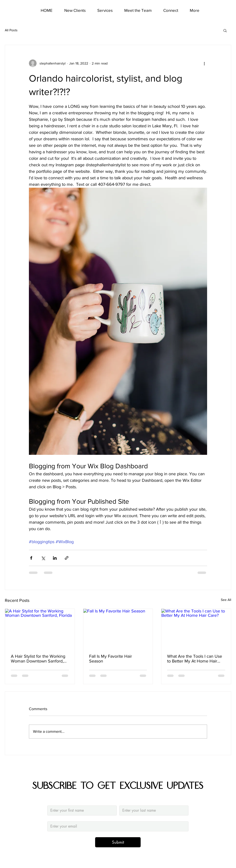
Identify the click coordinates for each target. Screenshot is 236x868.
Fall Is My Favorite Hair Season (111, 659)
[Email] (116, 826)
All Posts (11, 30)
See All (226, 600)
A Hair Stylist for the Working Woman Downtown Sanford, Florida (38, 659)
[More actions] (204, 63)
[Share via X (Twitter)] (43, 558)
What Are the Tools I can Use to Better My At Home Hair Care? (195, 659)
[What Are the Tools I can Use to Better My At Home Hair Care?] (196, 628)
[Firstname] (81, 810)
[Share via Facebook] (31, 558)
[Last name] (153, 810)
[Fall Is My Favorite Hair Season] (118, 628)
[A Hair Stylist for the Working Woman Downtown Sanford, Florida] (40, 628)
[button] (225, 30)
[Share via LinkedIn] (55, 558)
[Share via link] (67, 558)
